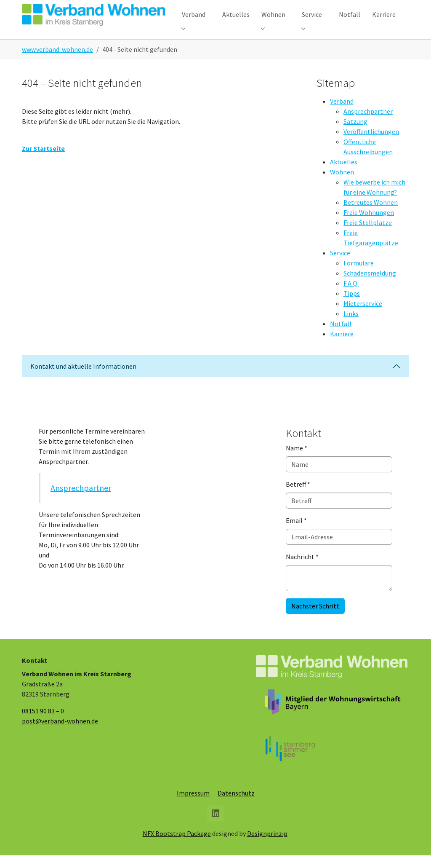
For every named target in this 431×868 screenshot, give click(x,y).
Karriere (342, 346)
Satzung (355, 134)
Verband (342, 114)
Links (351, 326)
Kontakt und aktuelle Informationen (83, 379)
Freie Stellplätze (368, 235)
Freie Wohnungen (369, 225)
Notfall (341, 336)
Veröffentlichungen (371, 144)
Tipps (352, 306)
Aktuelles (344, 174)
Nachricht (302, 569)
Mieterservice (363, 316)
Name (297, 461)
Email (296, 533)
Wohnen (342, 185)
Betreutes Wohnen (371, 215)
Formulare (359, 276)
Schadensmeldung (370, 286)
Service (340, 265)
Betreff (298, 497)
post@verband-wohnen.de (60, 734)
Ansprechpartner (368, 124)
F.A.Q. (351, 296)
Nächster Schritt (315, 619)
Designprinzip (267, 846)
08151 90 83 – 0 (43, 723)
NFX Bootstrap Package (177, 846)
